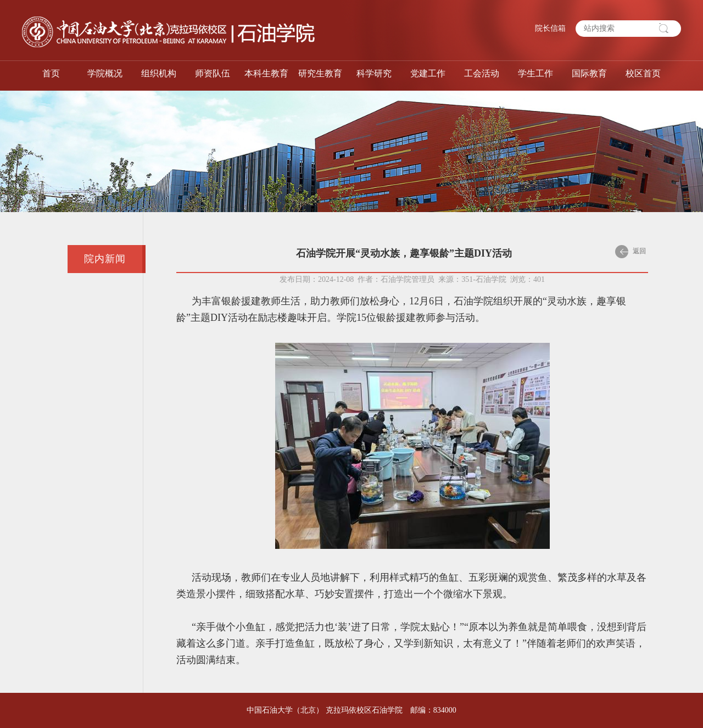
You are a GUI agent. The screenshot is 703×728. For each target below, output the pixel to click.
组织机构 (159, 73)
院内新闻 (105, 259)
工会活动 (482, 73)
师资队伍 (213, 73)
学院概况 (105, 73)
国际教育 (589, 73)
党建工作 (428, 73)
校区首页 (643, 73)
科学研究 (374, 73)
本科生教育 (266, 73)
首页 (51, 73)
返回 (631, 252)
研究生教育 (320, 73)
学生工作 (535, 73)
